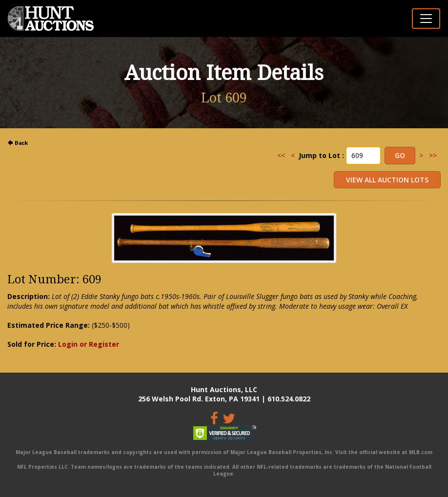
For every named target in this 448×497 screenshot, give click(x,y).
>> (433, 155)
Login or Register (89, 344)
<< (281, 155)
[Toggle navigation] (426, 19)
